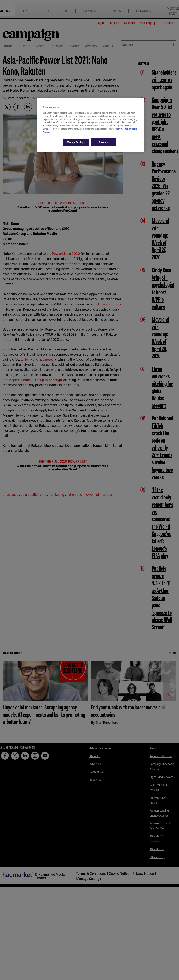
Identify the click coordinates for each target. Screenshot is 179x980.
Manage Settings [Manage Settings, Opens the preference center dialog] (76, 142)
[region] (91, 125)
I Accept (104, 142)
